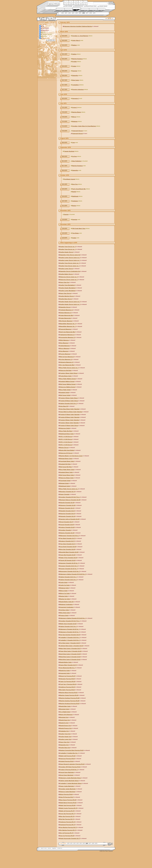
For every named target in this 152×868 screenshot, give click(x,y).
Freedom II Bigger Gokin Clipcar (69, 398)
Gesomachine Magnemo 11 (67, 337)
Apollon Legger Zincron (66, 269)
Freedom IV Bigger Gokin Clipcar (69, 426)
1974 (77, 13)
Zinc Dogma (69, 6)
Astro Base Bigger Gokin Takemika (70, 409)
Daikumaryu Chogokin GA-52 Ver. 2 (70, 632)
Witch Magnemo (64, 340)
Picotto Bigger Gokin (66, 376)
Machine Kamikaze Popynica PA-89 (70, 698)
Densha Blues (79, 6)
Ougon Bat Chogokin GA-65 (68, 555)
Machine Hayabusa (77, 59)
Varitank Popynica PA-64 (67, 761)
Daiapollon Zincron (65, 307)
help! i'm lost (44, 848)
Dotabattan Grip (64, 731)
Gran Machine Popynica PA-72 (68, 827)
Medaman (75, 121)
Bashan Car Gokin (65, 599)
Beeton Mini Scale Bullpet (67, 450)
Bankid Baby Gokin (65, 706)
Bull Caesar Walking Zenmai (68, 384)
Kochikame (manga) (70, 179)
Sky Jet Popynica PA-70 (66, 833)
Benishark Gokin (65, 709)
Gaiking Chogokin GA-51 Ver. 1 (68, 577)
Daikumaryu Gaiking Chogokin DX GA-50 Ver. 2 (73, 574)
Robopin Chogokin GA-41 (67, 508)
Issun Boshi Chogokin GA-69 (68, 547)
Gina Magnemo (64, 351)
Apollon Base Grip (65, 748)
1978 (91, 13)
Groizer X (75, 107)
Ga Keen (75, 156)
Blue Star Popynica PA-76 (67, 816)
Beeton (74, 206)
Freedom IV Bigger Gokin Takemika (70, 415)
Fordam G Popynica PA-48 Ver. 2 (69, 770)
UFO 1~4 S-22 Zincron (66, 442)
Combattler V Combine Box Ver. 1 (69, 753)
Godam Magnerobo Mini (67, 315)
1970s (75, 9)
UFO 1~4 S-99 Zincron (66, 437)
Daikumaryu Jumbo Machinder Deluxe (70, 778)
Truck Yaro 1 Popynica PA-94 (68, 684)
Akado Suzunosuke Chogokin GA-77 (70, 838)
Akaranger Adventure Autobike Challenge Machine (78, 26)
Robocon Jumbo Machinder (68, 792)
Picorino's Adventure (78, 89)
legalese (54, 848)
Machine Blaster (77, 112)
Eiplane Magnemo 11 (66, 313)
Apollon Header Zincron (67, 252)
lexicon (49, 848)
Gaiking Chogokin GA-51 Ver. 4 (68, 626)
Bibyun (74, 117)
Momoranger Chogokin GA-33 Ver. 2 (70, 571)
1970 (62, 13)
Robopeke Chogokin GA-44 (67, 516)
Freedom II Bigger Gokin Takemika (69, 420)
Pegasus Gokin (64, 615)
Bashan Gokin (64, 596)
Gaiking (74, 54)
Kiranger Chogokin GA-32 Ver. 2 (69, 569)
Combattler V (76, 85)
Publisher (45, 36)
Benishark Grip (64, 717)
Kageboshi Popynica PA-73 (67, 825)
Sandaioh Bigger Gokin (66, 472)
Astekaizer (75, 201)
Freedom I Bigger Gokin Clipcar (69, 373)
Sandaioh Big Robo (65, 464)
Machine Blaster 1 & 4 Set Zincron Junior (71, 456)
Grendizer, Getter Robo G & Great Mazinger (84, 126)
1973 (73, 13)
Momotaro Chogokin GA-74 (67, 492)
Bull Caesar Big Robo (66, 467)
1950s (58, 10)
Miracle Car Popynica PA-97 (68, 676)
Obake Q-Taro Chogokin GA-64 (68, 558)
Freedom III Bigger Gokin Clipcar (69, 401)
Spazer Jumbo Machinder (67, 786)
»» (112, 18)
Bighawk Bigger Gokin (66, 459)
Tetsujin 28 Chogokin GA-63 (68, 560)
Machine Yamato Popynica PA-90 (69, 695)
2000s (100, 10)
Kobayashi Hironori (78, 131)
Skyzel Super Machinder (67, 775)
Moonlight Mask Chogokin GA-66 (69, 552)
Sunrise (66, 214)
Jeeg (74, 143)
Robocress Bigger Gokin (67, 478)
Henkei (71, 3)
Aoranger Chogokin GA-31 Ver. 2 (69, 566)
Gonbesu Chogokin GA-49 (67, 527)
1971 (66, 13)
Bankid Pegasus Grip (66, 728)
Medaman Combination (66, 604)
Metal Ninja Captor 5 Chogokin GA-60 (70, 657)
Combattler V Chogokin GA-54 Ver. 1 (70, 638)
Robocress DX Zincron (66, 453)
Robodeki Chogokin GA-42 (67, 511)
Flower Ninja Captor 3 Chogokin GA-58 (71, 651)
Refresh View (51, 40)
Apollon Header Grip (66, 737)
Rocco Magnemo (65, 348)
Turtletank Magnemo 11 (66, 310)
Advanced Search (112, 4)
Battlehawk (75, 196)
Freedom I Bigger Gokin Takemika (69, 423)
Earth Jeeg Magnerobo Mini (68, 332)
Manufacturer (46, 30)
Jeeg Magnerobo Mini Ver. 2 (68, 668)
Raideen (74, 45)
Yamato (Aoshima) (69, 151)
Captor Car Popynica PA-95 (67, 682)
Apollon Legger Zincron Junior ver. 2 (70, 258)
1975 (80, 13)
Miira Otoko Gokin (65, 613)
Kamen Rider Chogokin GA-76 (68, 665)
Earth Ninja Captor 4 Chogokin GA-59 (70, 654)
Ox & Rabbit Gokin (65, 712)
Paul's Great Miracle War (79, 189)
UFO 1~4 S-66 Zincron (66, 439)
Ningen (80, 3)
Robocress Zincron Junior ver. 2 (69, 277)
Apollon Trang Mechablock (67, 285)
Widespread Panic (91, 6)
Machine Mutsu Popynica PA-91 (69, 693)
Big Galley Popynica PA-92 (67, 690)
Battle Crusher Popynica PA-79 (68, 808)
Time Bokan (75, 233)
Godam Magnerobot (65, 318)
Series (44, 32)
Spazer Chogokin (65, 494)
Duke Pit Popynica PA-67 (67, 797)
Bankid (74, 192)
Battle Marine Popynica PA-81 (68, 803)
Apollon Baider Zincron (66, 274)
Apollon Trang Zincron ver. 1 (68, 249)
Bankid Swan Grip (65, 720)
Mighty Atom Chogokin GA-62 (68, 624)
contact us (60, 848)
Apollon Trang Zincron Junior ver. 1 (70, 266)
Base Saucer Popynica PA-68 (68, 800)
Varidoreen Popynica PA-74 (67, 822)
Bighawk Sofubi (64, 483)
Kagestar (75, 71)
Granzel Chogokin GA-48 (67, 525)
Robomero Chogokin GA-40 (68, 505)
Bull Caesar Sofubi (65, 395)
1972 (70, 13)
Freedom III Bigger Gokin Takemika (70, 417)
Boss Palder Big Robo (66, 431)
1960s (67, 10)
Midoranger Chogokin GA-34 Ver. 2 (70, 536)
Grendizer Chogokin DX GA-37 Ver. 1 (70, 621)
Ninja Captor (76, 80)
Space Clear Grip (65, 742)
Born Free (75, 184)
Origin (66, 3)
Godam (74, 66)
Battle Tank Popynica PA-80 (68, 805)
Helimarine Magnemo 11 (67, 362)
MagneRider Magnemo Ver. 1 (68, 326)
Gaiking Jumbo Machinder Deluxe (69, 781)
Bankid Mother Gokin (66, 662)
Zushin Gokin (64, 582)
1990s (91, 10)
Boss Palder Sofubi (65, 390)
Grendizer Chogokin (65, 530)
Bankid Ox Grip (64, 723)
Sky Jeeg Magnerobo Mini (67, 365)
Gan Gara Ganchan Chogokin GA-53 (70, 635)
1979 (94, 13)
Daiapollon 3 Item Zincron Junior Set (70, 255)
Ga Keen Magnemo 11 (66, 359)
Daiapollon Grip (64, 745)
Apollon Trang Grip (65, 734)
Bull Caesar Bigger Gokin (67, 475)
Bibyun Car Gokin (65, 593)
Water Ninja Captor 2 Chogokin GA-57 (70, 649)
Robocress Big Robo (66, 370)
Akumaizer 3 (76, 98)
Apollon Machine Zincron (67, 296)
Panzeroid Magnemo (66, 329)
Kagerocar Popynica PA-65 (67, 759)
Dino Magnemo (64, 343)
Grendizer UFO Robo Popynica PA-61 (70, 767)
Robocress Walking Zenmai (68, 387)
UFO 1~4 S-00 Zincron (66, 445)
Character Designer (47, 34)
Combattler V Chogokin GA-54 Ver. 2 (70, 640)
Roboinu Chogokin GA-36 (67, 533)
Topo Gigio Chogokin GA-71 (68, 544)
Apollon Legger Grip (66, 739)
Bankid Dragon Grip (65, 726)
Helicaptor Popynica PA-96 (67, 679)
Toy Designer (46, 28)
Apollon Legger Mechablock (68, 291)
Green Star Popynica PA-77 (67, 814)
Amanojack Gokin (65, 673)
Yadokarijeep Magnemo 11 (67, 335)
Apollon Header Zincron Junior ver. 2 (70, 302)
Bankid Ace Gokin (65, 671)
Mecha (76, 3)
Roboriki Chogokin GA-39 (67, 503)
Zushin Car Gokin (65, 585)
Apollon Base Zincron (66, 299)
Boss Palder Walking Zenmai (68, 379)
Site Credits (55, 2)
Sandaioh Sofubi (65, 392)
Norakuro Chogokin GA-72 (67, 541)
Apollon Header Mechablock (68, 288)
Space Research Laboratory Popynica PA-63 (72, 764)
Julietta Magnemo (65, 346)
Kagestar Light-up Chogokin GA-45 (70, 519)
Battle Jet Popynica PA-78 (67, 811)
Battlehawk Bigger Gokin (67, 434)
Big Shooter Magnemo (66, 321)
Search (111, 2)
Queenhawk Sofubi (65, 481)
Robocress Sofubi (65, 428)
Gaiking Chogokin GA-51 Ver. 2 (68, 404)
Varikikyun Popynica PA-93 (67, 687)
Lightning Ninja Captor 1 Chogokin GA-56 (71, 646)
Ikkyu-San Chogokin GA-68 (67, 549)
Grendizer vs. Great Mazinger (80, 36)
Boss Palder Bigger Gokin (67, 470)
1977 (87, 13)
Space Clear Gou (65, 282)
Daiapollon (75, 75)
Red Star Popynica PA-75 (67, 819)
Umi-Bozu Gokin (64, 610)
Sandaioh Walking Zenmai (67, 381)
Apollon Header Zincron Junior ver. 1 (70, 304)
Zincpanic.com (55, 4)
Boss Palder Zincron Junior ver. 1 (69, 368)
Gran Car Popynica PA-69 (67, 836)
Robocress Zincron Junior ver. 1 (69, 280)
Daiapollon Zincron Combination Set (70, 271)
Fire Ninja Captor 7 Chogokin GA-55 (70, 643)
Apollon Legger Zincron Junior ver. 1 (70, 260)
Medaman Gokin (64, 588)
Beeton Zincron (64, 448)
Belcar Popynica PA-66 (66, 794)
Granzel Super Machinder (67, 772)
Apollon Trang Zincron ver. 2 (68, 247)
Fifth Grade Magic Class (79, 228)
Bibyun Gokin (64, 591)
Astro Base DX (64, 406)
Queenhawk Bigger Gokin (67, 461)
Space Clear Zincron (66, 293)
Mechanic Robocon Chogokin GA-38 (70, 500)
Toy (43, 26)
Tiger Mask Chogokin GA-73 (68, 538)
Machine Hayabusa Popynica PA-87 (70, 704)
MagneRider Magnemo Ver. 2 (68, 324)
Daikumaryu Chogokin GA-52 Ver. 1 (70, 629)
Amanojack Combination (67, 607)
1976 (84, 13)
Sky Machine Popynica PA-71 (68, 830)
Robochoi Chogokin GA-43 (67, 514)
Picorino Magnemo (65, 354)
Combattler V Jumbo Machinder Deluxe (71, 783)
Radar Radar (103, 6)
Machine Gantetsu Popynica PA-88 (69, 701)
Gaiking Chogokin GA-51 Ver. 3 (68, 580)
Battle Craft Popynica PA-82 (68, 756)
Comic (85, 3)
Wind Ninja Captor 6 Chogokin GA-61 (70, 660)
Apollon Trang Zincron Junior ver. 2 (70, 263)
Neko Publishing (77, 161)
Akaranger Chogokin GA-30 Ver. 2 (69, 563)
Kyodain (74, 62)
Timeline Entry (46, 38)
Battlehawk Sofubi (65, 486)
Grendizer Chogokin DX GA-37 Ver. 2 (70, 497)
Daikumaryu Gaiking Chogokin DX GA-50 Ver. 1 (73, 618)
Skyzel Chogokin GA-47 (66, 522)
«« (106, 18)
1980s (83, 10)
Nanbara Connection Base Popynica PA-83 (72, 750)
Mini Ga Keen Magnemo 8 (67, 357)
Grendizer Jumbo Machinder (68, 789)
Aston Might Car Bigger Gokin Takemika (71, 412)
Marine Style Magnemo (66, 715)
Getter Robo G (76, 40)
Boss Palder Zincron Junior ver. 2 (69, 489)
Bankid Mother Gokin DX (67, 602)
